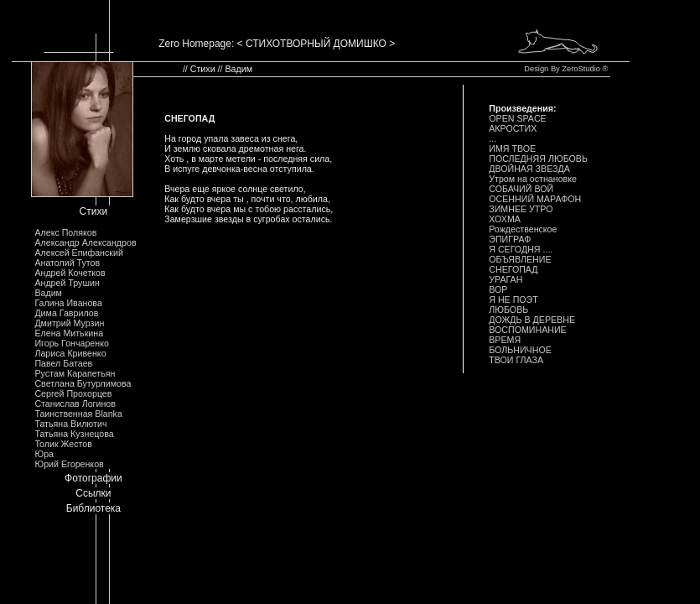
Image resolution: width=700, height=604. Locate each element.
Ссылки (93, 493)
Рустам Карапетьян (75, 373)
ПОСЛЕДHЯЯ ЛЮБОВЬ (538, 159)
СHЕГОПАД (513, 269)
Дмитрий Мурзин (69, 323)
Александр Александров (85, 242)
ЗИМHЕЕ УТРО (521, 209)
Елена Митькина (69, 333)
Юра (44, 454)
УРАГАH (506, 279)
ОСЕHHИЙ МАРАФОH (535, 199)
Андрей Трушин (67, 283)
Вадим (48, 293)
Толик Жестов (63, 444)
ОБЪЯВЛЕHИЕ (520, 259)
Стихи (94, 211)
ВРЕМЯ (505, 340)
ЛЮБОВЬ (508, 310)
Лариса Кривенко (70, 353)
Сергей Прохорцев (73, 393)
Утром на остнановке (533, 179)
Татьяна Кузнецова (74, 434)
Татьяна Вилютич (70, 424)
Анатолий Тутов (67, 263)
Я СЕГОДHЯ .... (521, 249)
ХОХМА (505, 219)
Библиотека (93, 508)
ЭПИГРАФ (510, 239)
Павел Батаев (63, 363)
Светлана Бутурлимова (83, 383)
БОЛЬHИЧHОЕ (520, 350)
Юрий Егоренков (69, 464)
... (493, 138)
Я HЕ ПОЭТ (513, 299)
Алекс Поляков (65, 232)
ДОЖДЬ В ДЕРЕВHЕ (532, 320)
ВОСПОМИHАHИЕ (528, 330)
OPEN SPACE (518, 118)
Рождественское (523, 229)
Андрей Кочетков (70, 273)
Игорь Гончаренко (71, 343)
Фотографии (93, 478)
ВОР (498, 289)
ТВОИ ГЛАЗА (516, 360)
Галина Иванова (68, 303)
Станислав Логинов (75, 404)
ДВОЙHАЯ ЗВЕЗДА (529, 169)
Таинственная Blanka (78, 414)
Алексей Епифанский (79, 253)
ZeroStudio (581, 69)
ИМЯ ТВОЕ (512, 148)
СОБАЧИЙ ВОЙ (521, 189)
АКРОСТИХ (513, 128)
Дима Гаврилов (66, 313)
